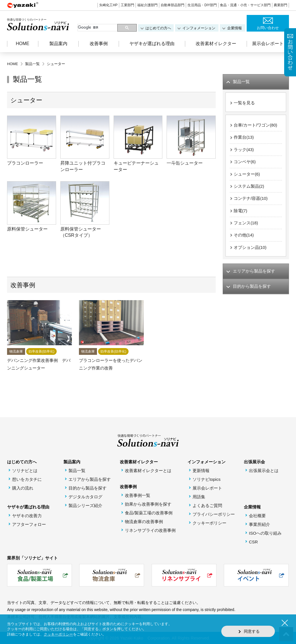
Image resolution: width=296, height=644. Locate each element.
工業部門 (127, 5)
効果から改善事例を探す (148, 504)
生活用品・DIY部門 (202, 5)
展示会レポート (268, 44)
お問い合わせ (268, 28)
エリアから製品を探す (90, 479)
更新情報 (201, 471)
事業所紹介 (259, 524)
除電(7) (240, 212)
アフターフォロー (29, 524)
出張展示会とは (264, 471)
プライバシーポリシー (214, 514)
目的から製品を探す (88, 488)
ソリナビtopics (206, 479)
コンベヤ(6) (245, 163)
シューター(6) (247, 175)
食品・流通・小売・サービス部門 (245, 5)
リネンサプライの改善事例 (150, 530)
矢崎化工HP (108, 5)
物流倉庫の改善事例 (144, 522)
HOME (23, 44)
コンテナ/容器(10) (251, 200)
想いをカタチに (27, 479)
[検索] (98, 28)
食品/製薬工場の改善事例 (149, 513)
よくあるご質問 (207, 505)
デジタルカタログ (85, 497)
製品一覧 (77, 471)
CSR (253, 542)
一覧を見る (244, 103)
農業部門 (280, 5)
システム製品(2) (249, 188)
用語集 (199, 497)
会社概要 (257, 516)
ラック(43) (244, 150)
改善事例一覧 (138, 495)
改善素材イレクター (216, 44)
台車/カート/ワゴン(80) (256, 126)
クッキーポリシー (209, 523)
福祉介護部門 (147, 5)
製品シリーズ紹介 (85, 505)
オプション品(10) (250, 250)
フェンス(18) (246, 225)
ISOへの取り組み (265, 533)
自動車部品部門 (173, 5)
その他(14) (244, 237)
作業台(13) (244, 138)
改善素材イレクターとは (148, 471)
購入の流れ (23, 488)
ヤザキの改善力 (27, 516)
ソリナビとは (25, 471)
